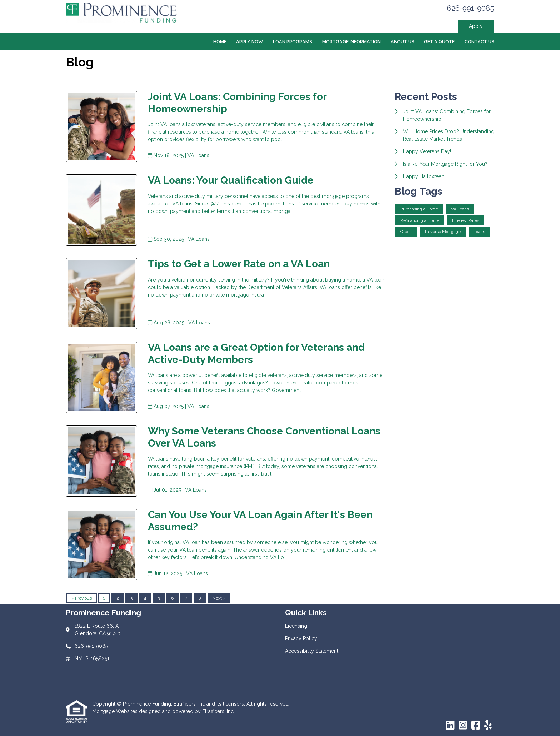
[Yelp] (488, 726)
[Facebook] (476, 726)
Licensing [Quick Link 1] (296, 626)
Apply (476, 26)
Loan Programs (292, 42)
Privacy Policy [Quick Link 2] (301, 638)
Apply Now (249, 42)
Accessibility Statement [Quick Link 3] (312, 651)
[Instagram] (463, 726)
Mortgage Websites (116, 711)
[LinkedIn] (450, 726)
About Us (402, 42)
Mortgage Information (351, 42)
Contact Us (479, 42)
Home (220, 42)
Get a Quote (439, 42)
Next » (219, 598)
